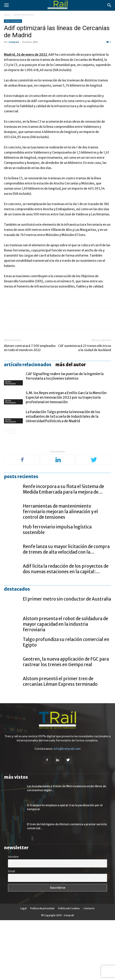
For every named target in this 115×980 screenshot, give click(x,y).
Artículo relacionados (28, 425)
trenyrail (14, 42)
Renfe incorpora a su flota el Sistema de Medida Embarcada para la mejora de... (63, 549)
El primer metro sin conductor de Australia (67, 659)
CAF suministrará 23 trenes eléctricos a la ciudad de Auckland (85, 408)
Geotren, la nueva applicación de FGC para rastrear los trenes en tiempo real (66, 722)
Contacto (89, 968)
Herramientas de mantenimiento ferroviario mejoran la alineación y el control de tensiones (60, 572)
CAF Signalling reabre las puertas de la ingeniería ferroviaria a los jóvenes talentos (65, 436)
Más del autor (71, 425)
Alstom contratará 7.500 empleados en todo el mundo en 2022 (30, 408)
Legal (23, 968)
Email (11, 931)
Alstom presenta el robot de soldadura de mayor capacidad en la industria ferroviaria (65, 684)
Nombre (13, 917)
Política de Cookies (69, 968)
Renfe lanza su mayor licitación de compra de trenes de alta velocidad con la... (66, 609)
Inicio (7, 15)
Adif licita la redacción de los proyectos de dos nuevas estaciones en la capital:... (66, 629)
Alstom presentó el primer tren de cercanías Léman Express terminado (60, 741)
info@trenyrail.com (67, 809)
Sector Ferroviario (24, 15)
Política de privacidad (42, 968)
